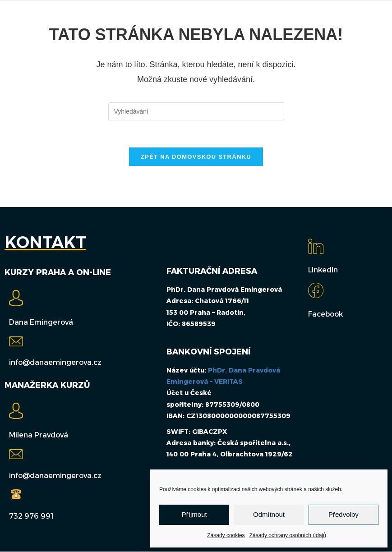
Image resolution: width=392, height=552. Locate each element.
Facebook (325, 315)
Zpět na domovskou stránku (196, 157)
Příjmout (194, 514)
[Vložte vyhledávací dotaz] (196, 111)
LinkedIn (323, 270)
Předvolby (344, 514)
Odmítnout (269, 514)
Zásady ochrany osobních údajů (288, 535)
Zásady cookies (226, 535)
